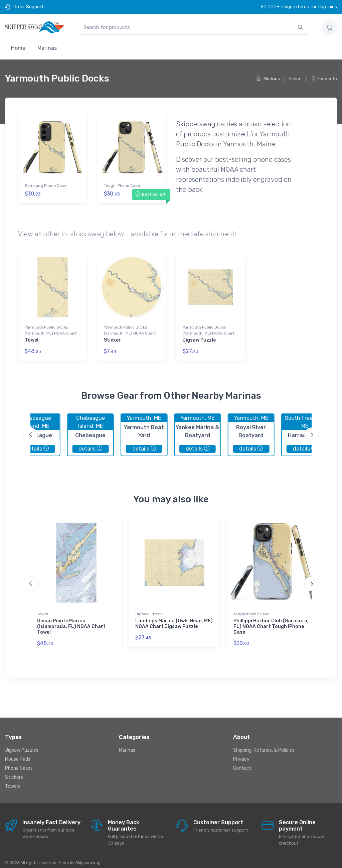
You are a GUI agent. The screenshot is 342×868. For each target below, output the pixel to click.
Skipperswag (88, 857)
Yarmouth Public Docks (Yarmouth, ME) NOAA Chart (51, 328)
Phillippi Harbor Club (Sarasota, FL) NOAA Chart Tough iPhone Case (271, 621)
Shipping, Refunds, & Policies (264, 745)
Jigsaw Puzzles (22, 745)
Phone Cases (19, 763)
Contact (242, 763)
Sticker (112, 337)
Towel (32, 337)
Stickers (14, 772)
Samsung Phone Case (46, 185)
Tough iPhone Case (122, 185)
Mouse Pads (18, 754)
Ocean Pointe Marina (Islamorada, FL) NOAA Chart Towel (71, 621)
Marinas (47, 48)
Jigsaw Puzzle (199, 337)
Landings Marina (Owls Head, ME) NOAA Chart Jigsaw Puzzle (174, 618)
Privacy (241, 754)
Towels (13, 781)
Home (18, 48)
